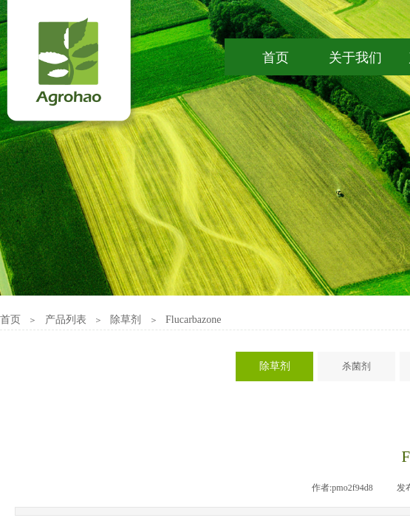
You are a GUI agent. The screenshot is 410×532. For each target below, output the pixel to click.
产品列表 (66, 320)
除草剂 (126, 320)
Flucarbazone (193, 320)
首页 (10, 320)
